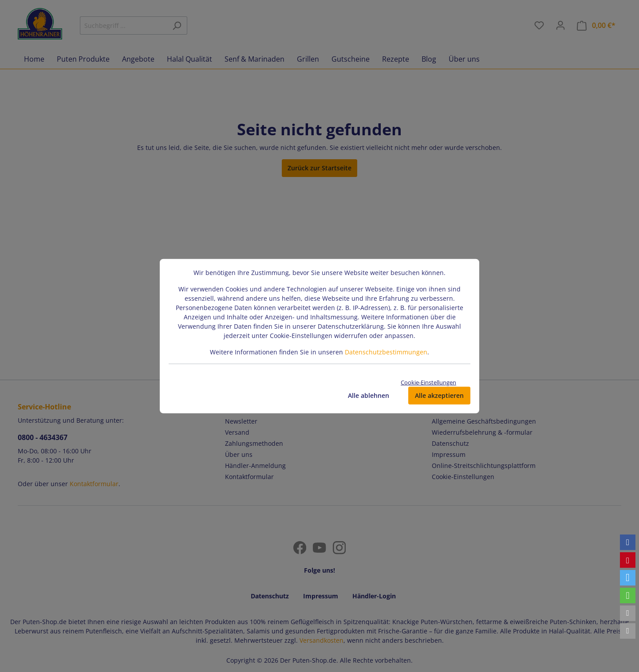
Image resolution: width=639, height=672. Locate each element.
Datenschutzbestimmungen (386, 352)
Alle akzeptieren (439, 395)
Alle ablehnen (369, 395)
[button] (628, 542)
